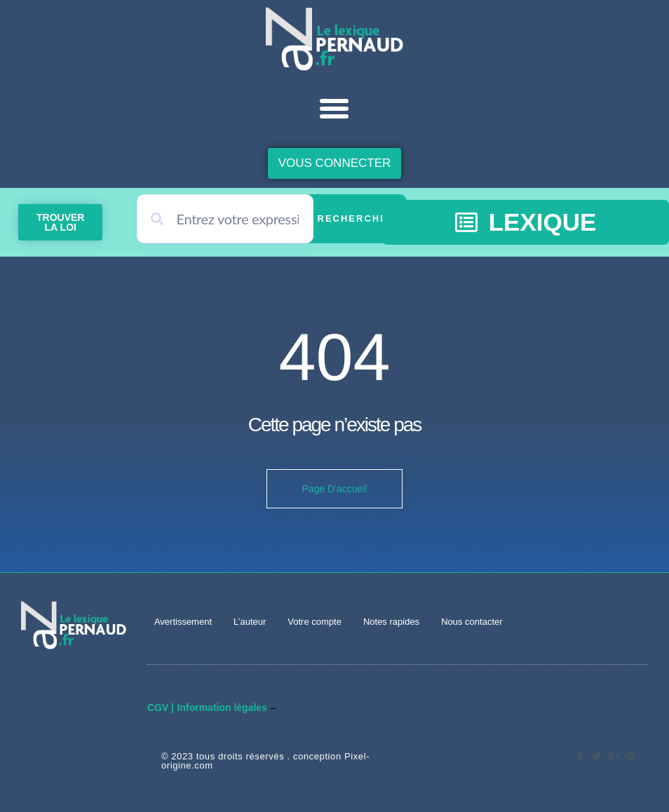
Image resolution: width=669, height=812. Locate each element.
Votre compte (315, 622)
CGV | (161, 708)
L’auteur (250, 622)
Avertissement (183, 622)
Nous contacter (472, 622)
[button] (334, 109)
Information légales (222, 708)
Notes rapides (391, 622)
